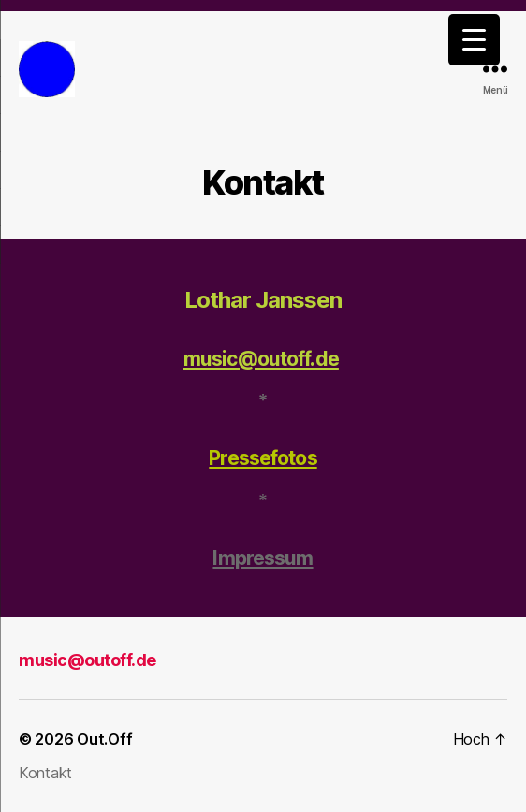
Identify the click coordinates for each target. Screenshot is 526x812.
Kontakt (45, 773)
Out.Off (104, 739)
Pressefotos (263, 458)
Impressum (263, 558)
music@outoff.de (261, 359)
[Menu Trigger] (474, 40)
